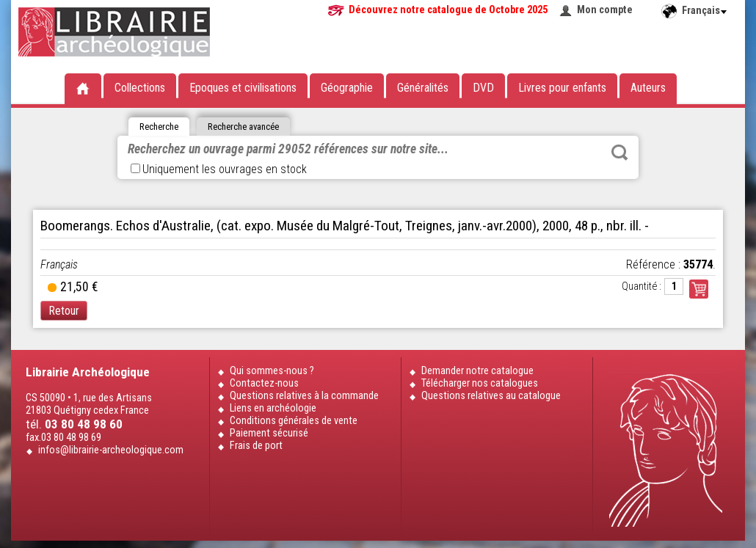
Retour (64, 311)
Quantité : (641, 286)
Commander (699, 289)
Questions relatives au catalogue (491, 396)
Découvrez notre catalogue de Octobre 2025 (448, 10)
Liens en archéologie (273, 408)
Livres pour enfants (562, 88)
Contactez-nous (264, 383)
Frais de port (256, 446)
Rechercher (619, 153)
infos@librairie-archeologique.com (111, 450)
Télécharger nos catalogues (480, 383)
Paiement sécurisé (269, 433)
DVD (483, 88)
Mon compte (605, 10)
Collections (140, 88)
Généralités (423, 88)
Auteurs (648, 88)
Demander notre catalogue (477, 371)
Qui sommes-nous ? (272, 371)
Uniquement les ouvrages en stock (219, 169)
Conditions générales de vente (294, 421)
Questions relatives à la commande (304, 396)
